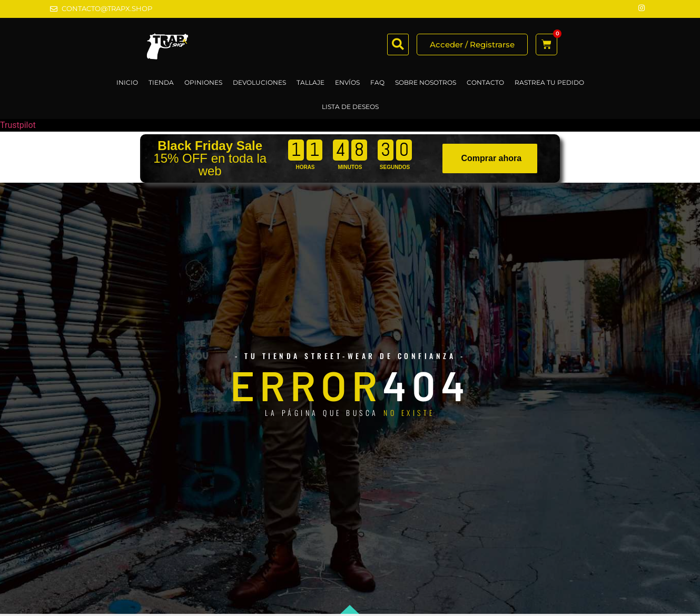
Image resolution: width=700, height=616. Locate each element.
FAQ (377, 82)
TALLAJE (310, 82)
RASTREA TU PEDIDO (549, 82)
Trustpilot (18, 125)
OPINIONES (203, 82)
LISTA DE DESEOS (350, 107)
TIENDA (161, 82)
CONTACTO (485, 82)
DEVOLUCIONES (259, 82)
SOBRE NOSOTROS (426, 82)
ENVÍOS (347, 82)
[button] (398, 44)
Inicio (127, 82)
